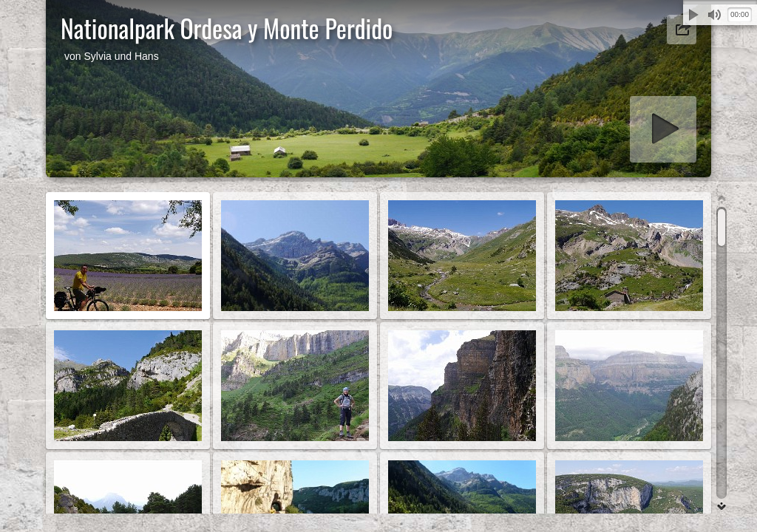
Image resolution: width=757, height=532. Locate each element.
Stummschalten (714, 15)
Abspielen (693, 15)
